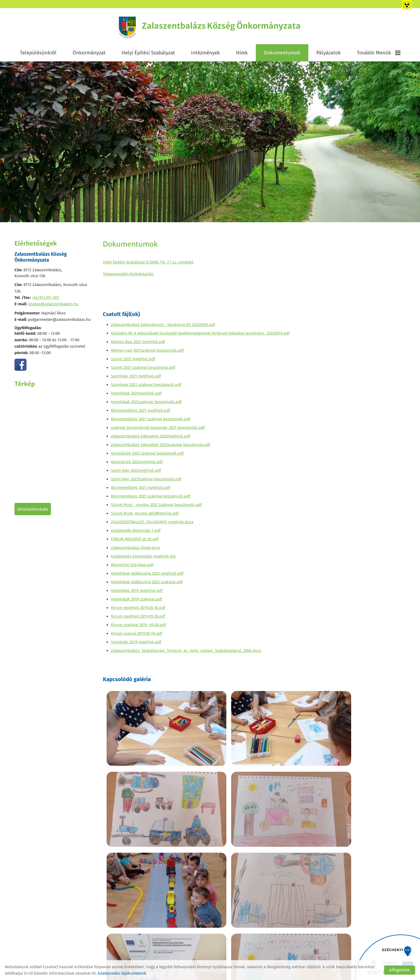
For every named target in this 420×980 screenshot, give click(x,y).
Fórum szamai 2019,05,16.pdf (137, 635)
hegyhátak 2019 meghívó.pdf (137, 592)
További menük (379, 54)
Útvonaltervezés (33, 511)
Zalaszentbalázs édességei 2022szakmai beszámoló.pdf (161, 447)
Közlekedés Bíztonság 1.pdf (136, 532)
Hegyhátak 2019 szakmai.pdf (136, 601)
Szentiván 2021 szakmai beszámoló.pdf (146, 387)
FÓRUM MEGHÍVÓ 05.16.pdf (135, 541)
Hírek (242, 54)
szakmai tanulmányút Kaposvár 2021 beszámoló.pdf (158, 429)
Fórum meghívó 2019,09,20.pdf (138, 618)
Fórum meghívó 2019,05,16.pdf (138, 610)
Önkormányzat (89, 54)
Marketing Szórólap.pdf (132, 567)
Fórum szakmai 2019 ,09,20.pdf (138, 627)
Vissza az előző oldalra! (137, 916)
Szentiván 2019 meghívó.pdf (136, 644)
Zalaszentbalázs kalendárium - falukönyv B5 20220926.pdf (163, 326)
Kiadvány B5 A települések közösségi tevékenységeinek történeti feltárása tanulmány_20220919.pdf (200, 335)
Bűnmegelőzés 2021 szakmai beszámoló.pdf (151, 421)
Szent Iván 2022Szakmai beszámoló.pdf (146, 481)
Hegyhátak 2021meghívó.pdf (136, 395)
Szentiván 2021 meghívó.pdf (136, 378)
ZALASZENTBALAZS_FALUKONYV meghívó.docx (152, 524)
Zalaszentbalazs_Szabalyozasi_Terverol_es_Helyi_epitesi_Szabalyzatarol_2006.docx (186, 652)
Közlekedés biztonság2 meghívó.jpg (143, 558)
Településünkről (38, 54)
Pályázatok (329, 54)
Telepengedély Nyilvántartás (128, 275)
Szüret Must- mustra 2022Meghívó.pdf (145, 515)
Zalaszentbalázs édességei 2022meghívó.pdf (151, 438)
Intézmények (205, 54)
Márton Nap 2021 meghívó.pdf (138, 344)
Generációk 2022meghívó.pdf (137, 464)
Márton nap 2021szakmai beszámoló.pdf (147, 352)
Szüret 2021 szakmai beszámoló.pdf (143, 369)
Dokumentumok (282, 54)
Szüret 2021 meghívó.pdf (133, 361)
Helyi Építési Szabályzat (148, 54)
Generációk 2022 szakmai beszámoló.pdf (147, 455)
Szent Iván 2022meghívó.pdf (136, 472)
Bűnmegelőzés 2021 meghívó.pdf (140, 412)
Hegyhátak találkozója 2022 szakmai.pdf (147, 584)
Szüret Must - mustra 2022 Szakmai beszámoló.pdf (156, 507)
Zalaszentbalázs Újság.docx (136, 550)
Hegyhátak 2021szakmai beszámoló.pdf (146, 404)
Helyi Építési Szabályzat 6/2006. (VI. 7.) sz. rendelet (148, 263)
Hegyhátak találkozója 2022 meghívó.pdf (147, 575)
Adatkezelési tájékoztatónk (122, 973)
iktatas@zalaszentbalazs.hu (53, 305)
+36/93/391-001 (46, 299)
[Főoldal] (121, 28)
